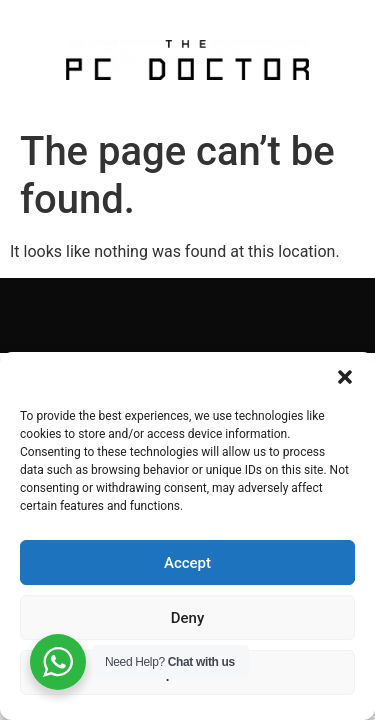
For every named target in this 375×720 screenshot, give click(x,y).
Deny (188, 618)
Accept (187, 563)
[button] (345, 377)
